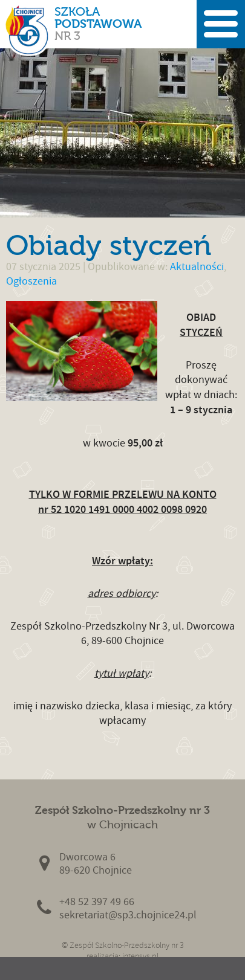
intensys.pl (140, 956)
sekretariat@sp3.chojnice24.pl (128, 915)
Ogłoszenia (31, 281)
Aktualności (197, 267)
